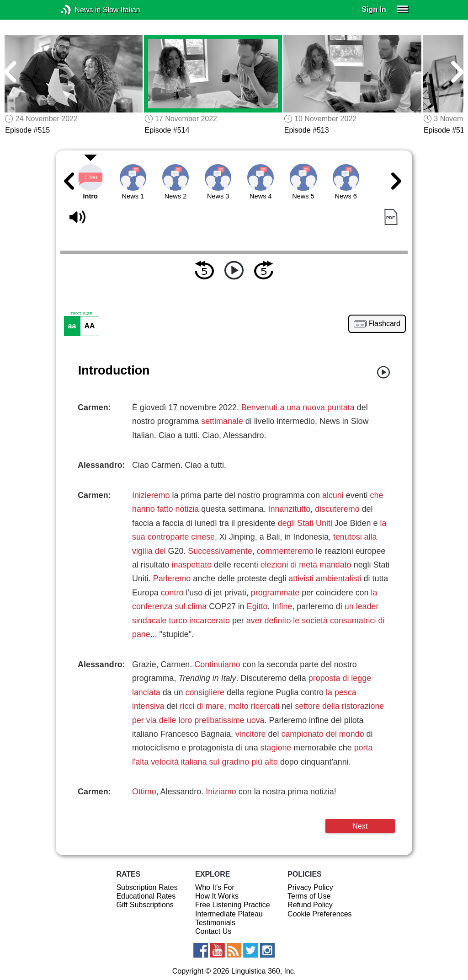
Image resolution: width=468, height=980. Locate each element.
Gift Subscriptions (145, 905)
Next (360, 826)
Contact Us (213, 931)
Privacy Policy (310, 887)
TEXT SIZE (81, 314)
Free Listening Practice (233, 905)
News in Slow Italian (80, 10)
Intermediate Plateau (229, 914)
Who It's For (215, 887)
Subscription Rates (147, 887)
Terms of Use (309, 896)
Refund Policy (310, 905)
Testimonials (215, 923)
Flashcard (384, 324)
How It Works (217, 896)
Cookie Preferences (320, 914)
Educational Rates (146, 896)
